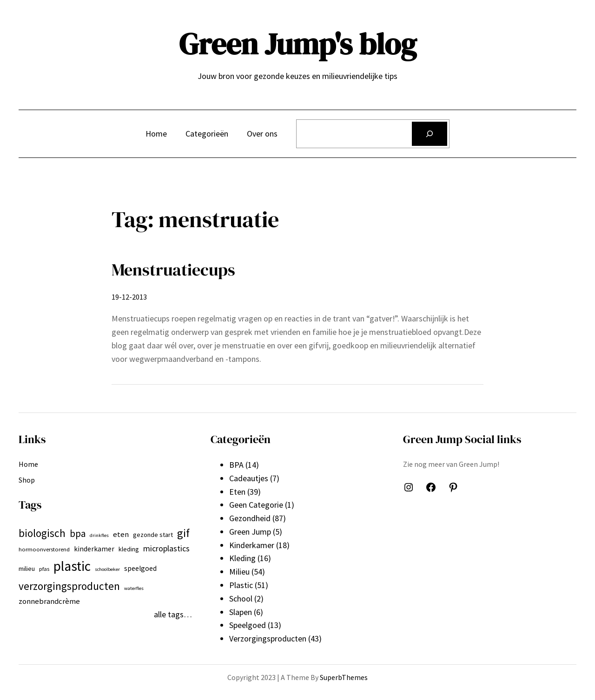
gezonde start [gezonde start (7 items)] (153, 535)
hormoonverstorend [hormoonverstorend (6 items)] (44, 549)
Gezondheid (250, 518)
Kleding (242, 558)
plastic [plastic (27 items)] (72, 566)
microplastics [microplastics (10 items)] (166, 548)
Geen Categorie (256, 505)
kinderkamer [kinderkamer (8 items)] (94, 549)
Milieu (239, 572)
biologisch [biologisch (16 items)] (42, 533)
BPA (236, 465)
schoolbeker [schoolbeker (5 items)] (107, 569)
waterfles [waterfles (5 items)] (134, 588)
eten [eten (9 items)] (121, 534)
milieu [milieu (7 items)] (27, 569)
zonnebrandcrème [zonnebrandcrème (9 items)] (49, 601)
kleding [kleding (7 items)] (129, 549)
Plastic (241, 585)
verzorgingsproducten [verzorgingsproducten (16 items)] (69, 586)
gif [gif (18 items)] (183, 533)
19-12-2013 (129, 297)
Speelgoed (248, 625)
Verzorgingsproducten (268, 638)
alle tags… (173, 614)
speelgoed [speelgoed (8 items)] (140, 568)
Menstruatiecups (173, 270)
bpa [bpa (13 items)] (78, 533)
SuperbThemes (344, 677)
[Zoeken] (430, 134)
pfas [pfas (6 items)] (44, 569)
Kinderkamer (252, 545)
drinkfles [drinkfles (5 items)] (99, 535)
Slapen (241, 612)
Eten (237, 492)
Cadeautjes (249, 478)
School (241, 599)
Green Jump (250, 532)
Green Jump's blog (298, 44)
